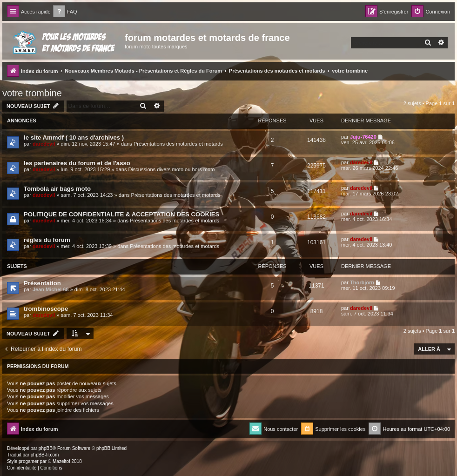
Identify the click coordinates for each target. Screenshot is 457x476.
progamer (29, 461)
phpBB (46, 448)
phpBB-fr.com (45, 455)
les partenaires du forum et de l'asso (77, 163)
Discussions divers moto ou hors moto (171, 169)
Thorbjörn (362, 282)
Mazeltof (61, 461)
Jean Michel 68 (51, 289)
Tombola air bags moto (57, 189)
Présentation (42, 283)
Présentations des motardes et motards (178, 144)
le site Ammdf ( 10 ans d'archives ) (74, 137)
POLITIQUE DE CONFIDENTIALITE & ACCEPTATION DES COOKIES (121, 214)
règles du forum (47, 240)
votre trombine (32, 93)
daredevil (44, 144)
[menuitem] (65, 12)
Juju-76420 (363, 137)
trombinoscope (46, 309)
